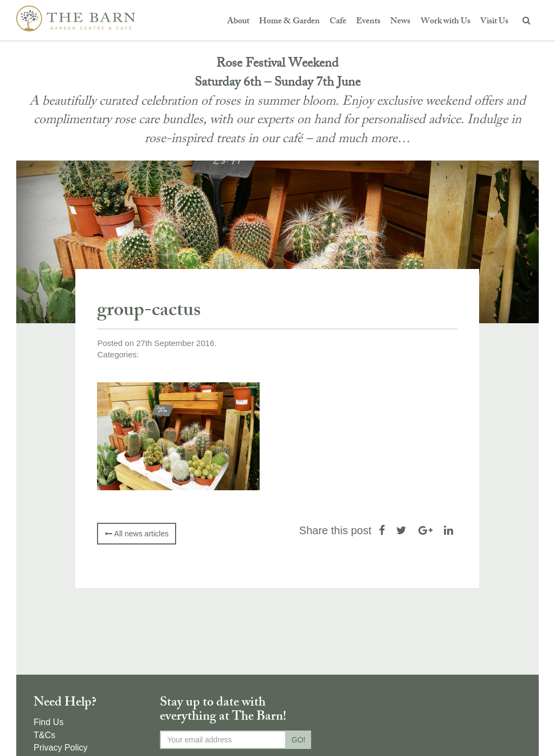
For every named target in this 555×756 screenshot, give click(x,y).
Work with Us (446, 22)
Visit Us (494, 22)
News (400, 22)
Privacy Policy (61, 748)
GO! (299, 740)
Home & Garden (289, 22)
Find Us (49, 722)
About (238, 22)
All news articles (136, 534)
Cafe (338, 22)
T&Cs (44, 735)
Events (368, 22)
